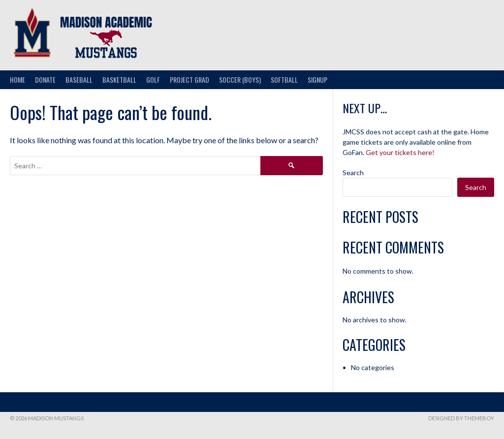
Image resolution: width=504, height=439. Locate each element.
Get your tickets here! (400, 152)
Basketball (119, 79)
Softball (284, 79)
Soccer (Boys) (240, 79)
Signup (317, 79)
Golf (153, 79)
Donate (45, 79)
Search (353, 172)
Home (17, 79)
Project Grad (189, 79)
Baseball (79, 79)
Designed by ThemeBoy (461, 418)
